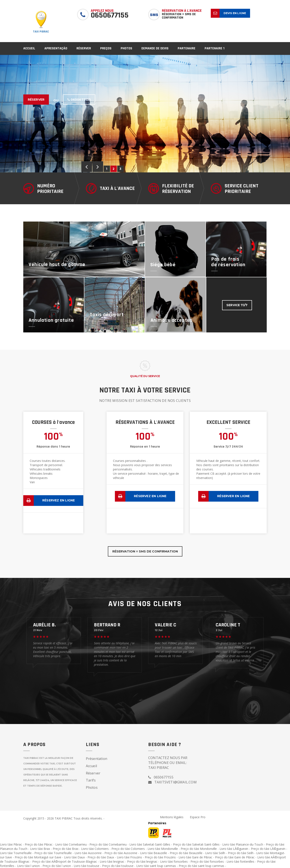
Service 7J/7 (237, 305)
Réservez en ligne (59, 500)
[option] (145, 114)
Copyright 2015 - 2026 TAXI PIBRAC (48, 818)
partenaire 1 (215, 48)
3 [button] (121, 169)
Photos (126, 48)
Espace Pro (198, 817)
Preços (106, 48)
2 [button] (114, 169)
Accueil (29, 48)
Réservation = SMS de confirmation (145, 551)
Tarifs (91, 780)
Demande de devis (155, 48)
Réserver (84, 48)
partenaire (187, 48)
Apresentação (56, 48)
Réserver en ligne (233, 496)
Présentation (97, 759)
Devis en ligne (235, 13)
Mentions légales (172, 817)
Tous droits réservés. (88, 818)
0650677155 (79, 100)
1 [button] (107, 169)
